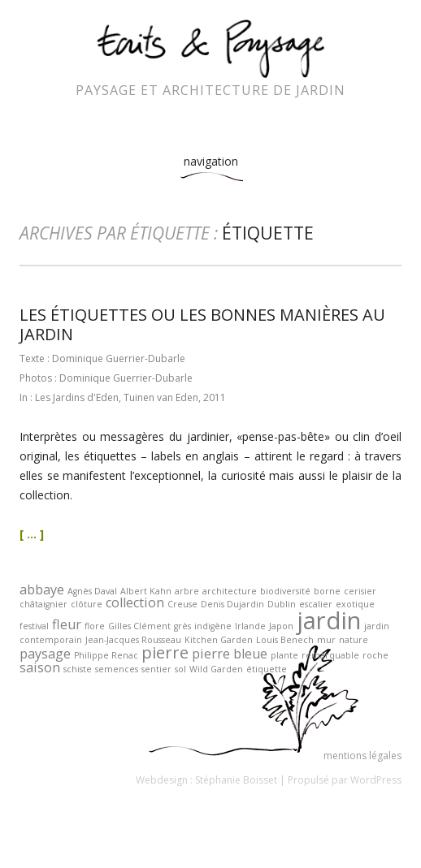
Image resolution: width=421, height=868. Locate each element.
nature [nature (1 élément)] (354, 640)
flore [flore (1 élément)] (95, 626)
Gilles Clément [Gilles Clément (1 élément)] (139, 626)
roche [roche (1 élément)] (375, 655)
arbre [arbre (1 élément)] (187, 591)
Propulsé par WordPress (345, 780)
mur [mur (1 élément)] (326, 640)
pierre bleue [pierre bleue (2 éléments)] (230, 654)
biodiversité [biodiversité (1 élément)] (285, 591)
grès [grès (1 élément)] (182, 626)
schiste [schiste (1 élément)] (78, 669)
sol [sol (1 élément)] (180, 669)
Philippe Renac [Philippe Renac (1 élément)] (106, 655)
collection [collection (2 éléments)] (135, 602)
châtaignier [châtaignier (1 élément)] (43, 604)
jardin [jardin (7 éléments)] (329, 620)
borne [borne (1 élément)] (327, 591)
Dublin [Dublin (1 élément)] (282, 604)
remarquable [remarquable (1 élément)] (330, 655)
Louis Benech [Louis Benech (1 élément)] (285, 640)
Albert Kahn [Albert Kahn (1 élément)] (146, 591)
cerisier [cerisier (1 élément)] (360, 591)
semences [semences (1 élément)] (117, 669)
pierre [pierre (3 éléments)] (165, 652)
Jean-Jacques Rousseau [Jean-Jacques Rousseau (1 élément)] (133, 640)
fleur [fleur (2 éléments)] (67, 624)
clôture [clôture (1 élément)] (87, 604)
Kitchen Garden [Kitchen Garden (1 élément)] (219, 640)
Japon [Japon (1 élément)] (281, 626)
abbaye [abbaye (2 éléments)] (42, 589)
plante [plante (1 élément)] (284, 655)
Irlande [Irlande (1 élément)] (250, 626)
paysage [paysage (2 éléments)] (45, 654)
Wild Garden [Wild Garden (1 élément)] (216, 669)
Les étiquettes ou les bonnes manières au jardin (202, 324)
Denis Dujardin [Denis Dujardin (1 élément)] (232, 604)
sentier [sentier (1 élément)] (156, 669)
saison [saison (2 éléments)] (40, 667)
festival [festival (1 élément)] (34, 626)
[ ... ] (32, 534)
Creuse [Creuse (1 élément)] (182, 604)
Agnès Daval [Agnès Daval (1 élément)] (92, 591)
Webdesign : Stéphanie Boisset (206, 780)
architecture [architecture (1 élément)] (230, 591)
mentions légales (362, 756)
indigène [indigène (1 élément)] (213, 626)
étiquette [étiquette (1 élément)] (267, 669)
